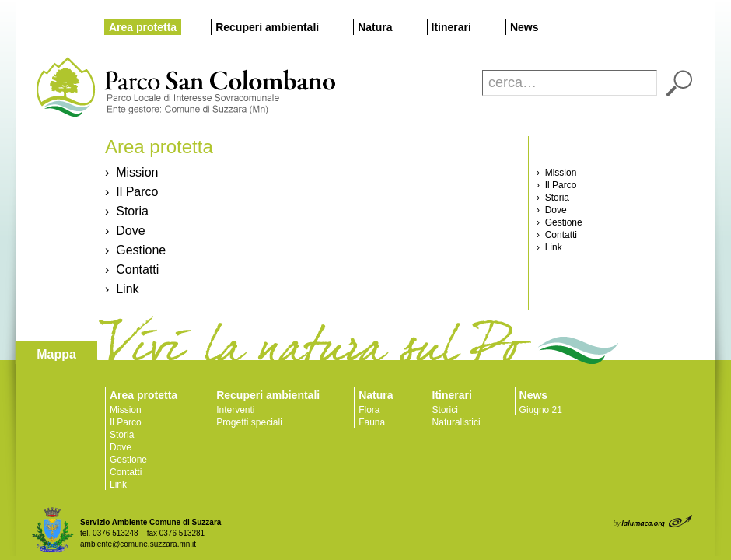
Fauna (372, 422)
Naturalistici (456, 422)
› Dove (125, 231)
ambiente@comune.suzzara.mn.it (138, 544)
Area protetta (143, 27)
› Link (122, 289)
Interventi (235, 410)
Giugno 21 (541, 410)
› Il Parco (131, 192)
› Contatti (132, 269)
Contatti (126, 472)
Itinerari (451, 27)
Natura (375, 27)
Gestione (128, 460)
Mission (126, 410)
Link (118, 485)
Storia (122, 435)
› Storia (127, 211)
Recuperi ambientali (267, 27)
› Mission (131, 172)
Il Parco (126, 422)
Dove (121, 447)
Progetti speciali (249, 422)
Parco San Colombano (64, 87)
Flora (369, 410)
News (525, 27)
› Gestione (135, 250)
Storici (445, 410)
